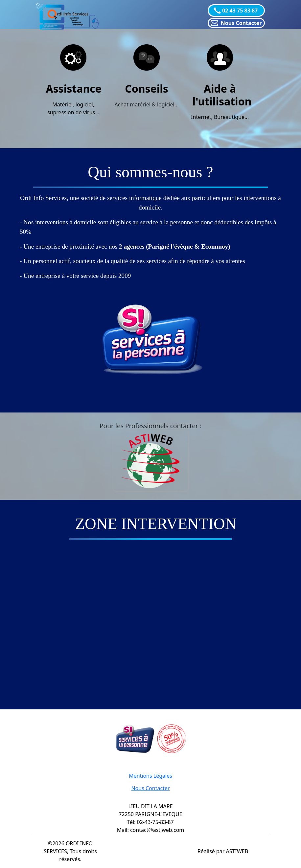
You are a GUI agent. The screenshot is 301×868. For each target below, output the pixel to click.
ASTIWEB (237, 851)
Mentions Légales (150, 776)
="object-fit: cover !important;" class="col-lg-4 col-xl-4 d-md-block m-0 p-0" (163, 619)
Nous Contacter (150, 788)
